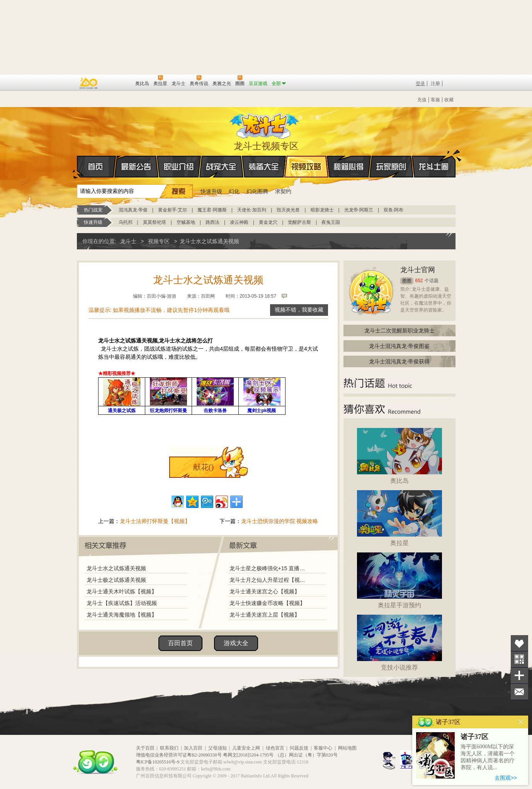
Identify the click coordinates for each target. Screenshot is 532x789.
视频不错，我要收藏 (299, 310)
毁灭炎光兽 (288, 210)
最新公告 (136, 167)
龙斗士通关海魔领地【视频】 (122, 615)
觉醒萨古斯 (299, 222)
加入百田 (193, 748)
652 (419, 281)
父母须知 (218, 748)
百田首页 (180, 643)
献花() (203, 467)
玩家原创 (391, 167)
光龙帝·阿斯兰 (359, 210)
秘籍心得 (349, 167)
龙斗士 (265, 124)
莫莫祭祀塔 (155, 222)
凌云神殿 (239, 222)
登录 (420, 84)
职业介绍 (179, 167)
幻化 (234, 191)
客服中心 (323, 748)
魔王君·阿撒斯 (212, 210)
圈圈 (407, 281)
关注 (519, 659)
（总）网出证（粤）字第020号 (306, 755)
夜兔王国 (331, 222)
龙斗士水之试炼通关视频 (116, 568)
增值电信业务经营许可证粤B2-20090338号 (179, 755)
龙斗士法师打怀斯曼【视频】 (155, 521)
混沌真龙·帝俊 (133, 210)
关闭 (521, 722)
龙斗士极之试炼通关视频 (116, 580)
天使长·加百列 (252, 210)
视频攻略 (306, 167)
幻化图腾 (257, 191)
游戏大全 (236, 643)
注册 (435, 84)
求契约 (283, 191)
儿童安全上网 (246, 748)
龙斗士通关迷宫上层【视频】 (265, 615)
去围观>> (506, 778)
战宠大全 (221, 167)
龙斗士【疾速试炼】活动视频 (122, 603)
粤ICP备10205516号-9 (158, 762)
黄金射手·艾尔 (173, 210)
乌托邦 (126, 222)
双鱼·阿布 (393, 210)
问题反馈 (299, 748)
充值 (422, 100)
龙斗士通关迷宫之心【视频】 (265, 591)
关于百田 (145, 748)
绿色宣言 (275, 748)
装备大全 (264, 167)
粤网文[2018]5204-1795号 (248, 755)
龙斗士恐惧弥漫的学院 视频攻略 (280, 521)
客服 (435, 100)
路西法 (212, 222)
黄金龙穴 (268, 222)
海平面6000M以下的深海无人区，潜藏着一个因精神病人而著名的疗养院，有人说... (488, 757)
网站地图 (347, 748)
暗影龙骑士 (322, 210)
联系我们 (169, 748)
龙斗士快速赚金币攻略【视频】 (267, 603)
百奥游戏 (89, 83)
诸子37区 (474, 737)
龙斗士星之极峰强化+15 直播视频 (270, 568)
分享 (519, 676)
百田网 (118, 83)
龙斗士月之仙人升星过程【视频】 (270, 580)
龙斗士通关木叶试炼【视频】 (122, 591)
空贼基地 (186, 222)
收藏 (449, 100)
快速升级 (211, 191)
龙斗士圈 (434, 159)
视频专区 (159, 241)
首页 (77, 167)
